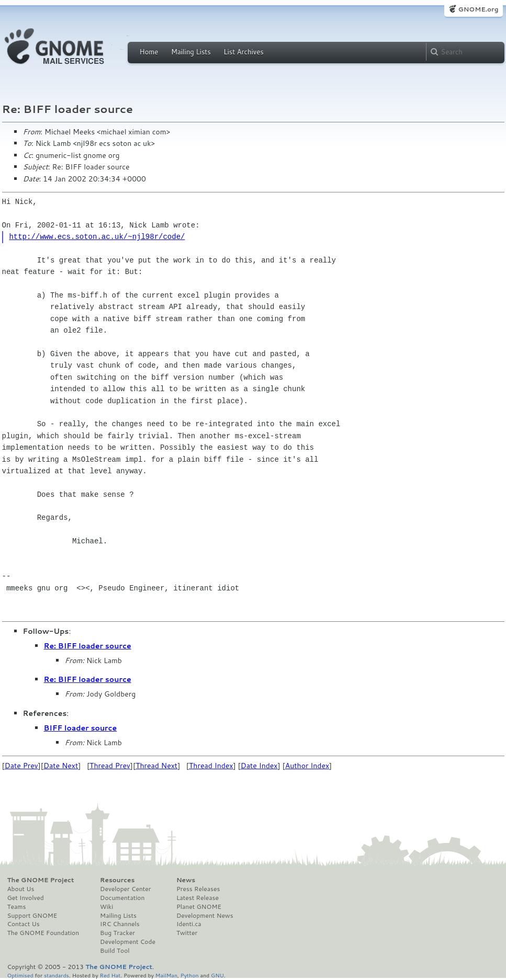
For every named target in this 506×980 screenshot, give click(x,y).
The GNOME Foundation (43, 933)
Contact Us (24, 924)
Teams (17, 907)
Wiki (106, 907)
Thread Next (156, 766)
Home (149, 52)
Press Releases (198, 889)
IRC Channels (120, 924)
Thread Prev (110, 766)
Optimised (20, 975)
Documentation (122, 898)
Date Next (61, 766)
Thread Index (211, 766)
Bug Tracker (117, 933)
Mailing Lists (191, 52)
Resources (117, 880)
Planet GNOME (199, 907)
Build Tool (115, 951)
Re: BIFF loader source (88, 646)
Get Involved (26, 898)
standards (57, 975)
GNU (217, 975)
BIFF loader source (81, 728)
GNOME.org (478, 9)
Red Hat (110, 975)
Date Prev (21, 766)
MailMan (166, 975)
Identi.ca (189, 924)
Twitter (187, 933)
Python (190, 975)
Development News (205, 916)
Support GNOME (32, 916)
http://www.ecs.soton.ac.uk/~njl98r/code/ (97, 237)
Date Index (259, 766)
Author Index (307, 766)
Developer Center (125, 889)
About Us (21, 889)
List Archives (243, 52)
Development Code (128, 942)
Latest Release (198, 898)
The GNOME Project (41, 880)
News (186, 880)
